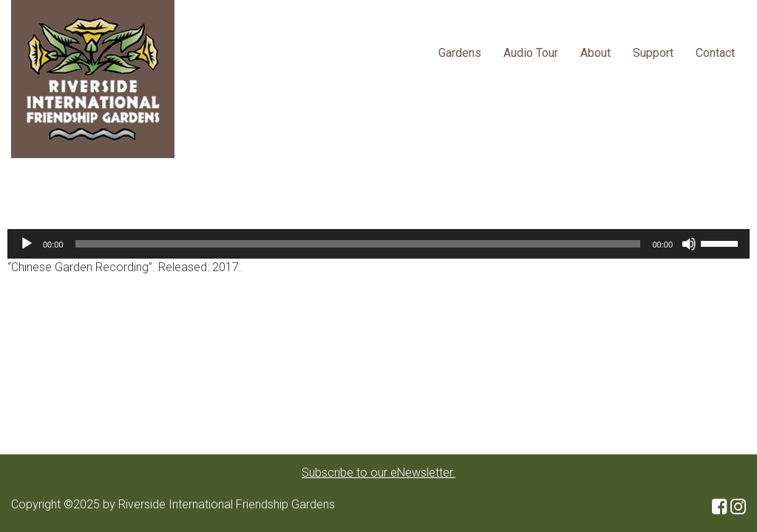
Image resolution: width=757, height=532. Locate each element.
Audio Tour (531, 53)
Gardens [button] (460, 53)
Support (653, 53)
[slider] (358, 244)
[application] (378, 244)
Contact (715, 53)
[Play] (27, 244)
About (595, 53)
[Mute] (689, 244)
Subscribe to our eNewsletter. (378, 473)
